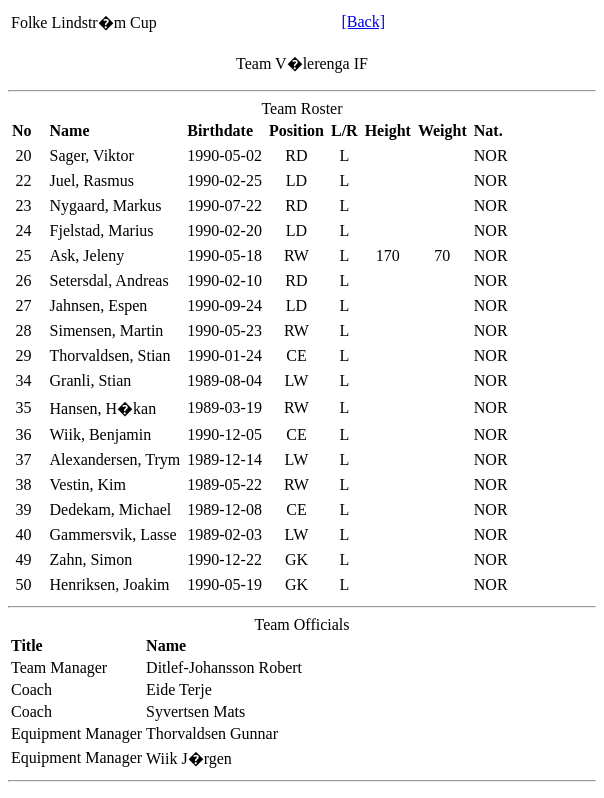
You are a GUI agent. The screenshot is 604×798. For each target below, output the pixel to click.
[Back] (363, 21)
